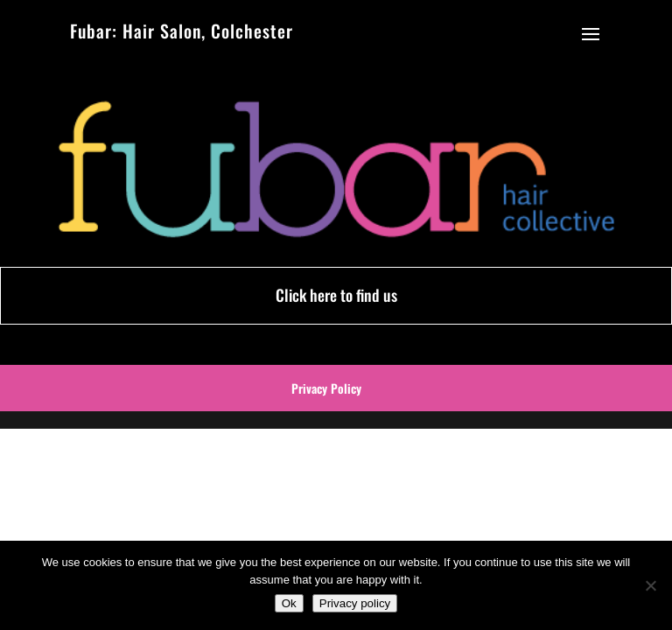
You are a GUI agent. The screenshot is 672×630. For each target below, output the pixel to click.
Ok (289, 603)
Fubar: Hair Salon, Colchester (182, 31)
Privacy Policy (326, 388)
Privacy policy (355, 603)
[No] (650, 585)
